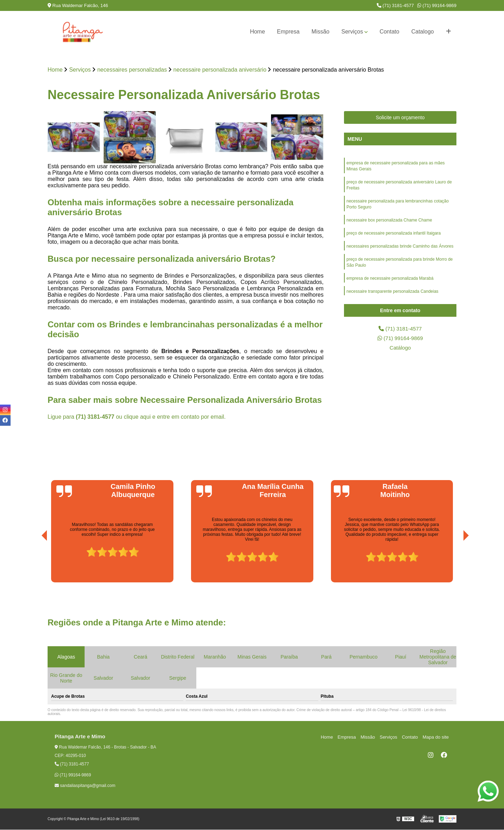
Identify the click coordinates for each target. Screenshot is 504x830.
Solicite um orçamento (400, 118)
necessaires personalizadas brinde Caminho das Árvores (400, 249)
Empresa (288, 32)
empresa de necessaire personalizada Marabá (390, 283)
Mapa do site (436, 737)
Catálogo (400, 349)
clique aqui (137, 417)
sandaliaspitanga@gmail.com (85, 786)
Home (257, 32)
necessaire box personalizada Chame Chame (389, 223)
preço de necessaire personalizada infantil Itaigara (394, 236)
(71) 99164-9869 (437, 5)
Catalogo (423, 32)
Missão (321, 32)
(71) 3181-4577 (395, 5)
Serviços (352, 32)
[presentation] (35, 563)
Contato (389, 32)
